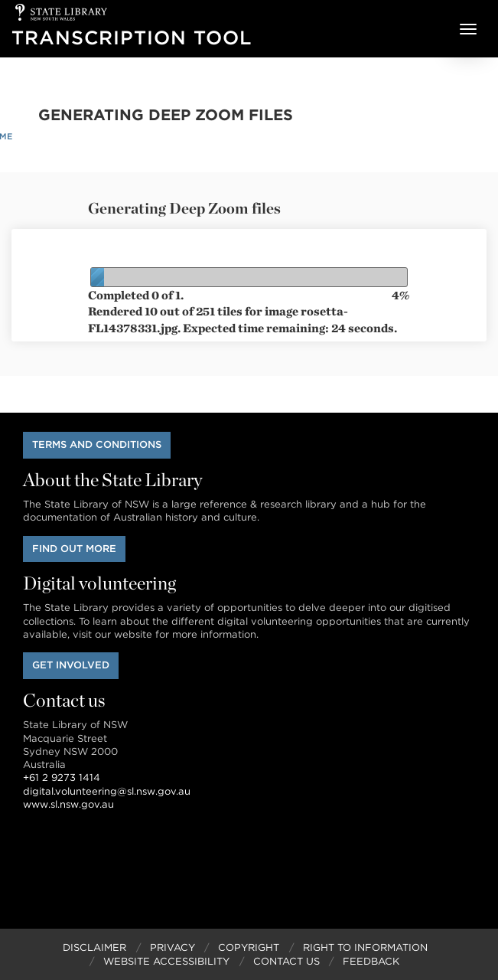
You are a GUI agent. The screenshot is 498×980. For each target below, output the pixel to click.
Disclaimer (94, 947)
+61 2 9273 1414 (62, 777)
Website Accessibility (166, 961)
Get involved (71, 665)
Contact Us (286, 961)
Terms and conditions (97, 444)
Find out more (74, 549)
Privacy (173, 947)
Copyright (249, 947)
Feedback (371, 961)
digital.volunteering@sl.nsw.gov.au (107, 791)
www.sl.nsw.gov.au (68, 804)
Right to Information (365, 947)
